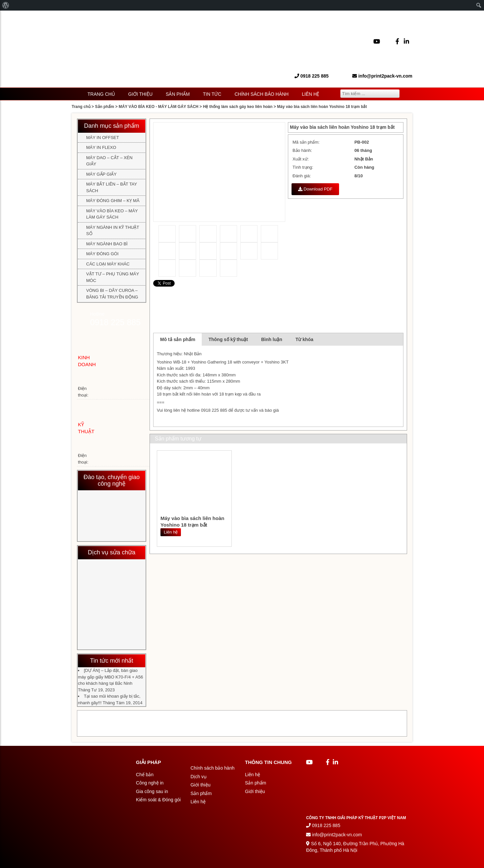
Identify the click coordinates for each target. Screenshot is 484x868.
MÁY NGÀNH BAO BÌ (107, 244)
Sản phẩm (178, 94)
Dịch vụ (199, 777)
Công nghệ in (150, 783)
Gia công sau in (152, 791)
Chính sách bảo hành (261, 94)
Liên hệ (311, 94)
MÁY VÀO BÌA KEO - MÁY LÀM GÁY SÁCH (158, 107)
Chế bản (145, 775)
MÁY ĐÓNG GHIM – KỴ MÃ (113, 201)
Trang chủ (101, 94)
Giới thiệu (140, 94)
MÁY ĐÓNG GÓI (102, 254)
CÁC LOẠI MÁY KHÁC (108, 264)
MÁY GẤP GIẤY (101, 174)
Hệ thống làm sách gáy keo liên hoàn (238, 107)
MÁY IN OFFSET (103, 138)
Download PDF (315, 189)
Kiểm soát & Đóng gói (158, 800)
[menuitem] (6, 5)
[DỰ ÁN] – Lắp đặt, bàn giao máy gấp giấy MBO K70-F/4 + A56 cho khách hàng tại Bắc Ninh (110, 677)
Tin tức (212, 94)
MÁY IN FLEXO (101, 147)
